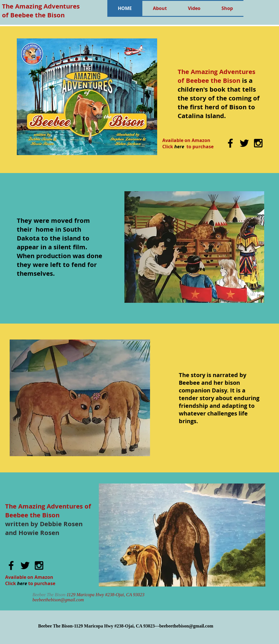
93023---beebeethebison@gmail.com (178, 626)
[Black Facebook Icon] (230, 143)
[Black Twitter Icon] (244, 143)
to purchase (42, 583)
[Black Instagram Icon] (258, 143)
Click (11, 583)
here (22, 583)
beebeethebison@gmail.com (58, 600)
